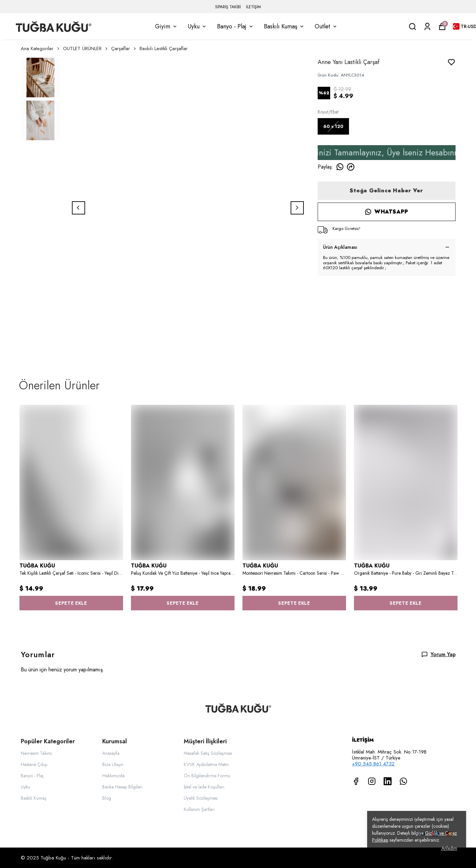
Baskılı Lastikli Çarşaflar (164, 48)
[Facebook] (356, 781)
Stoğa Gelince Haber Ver (386, 191)
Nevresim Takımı (36, 753)
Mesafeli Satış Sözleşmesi (208, 753)
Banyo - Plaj (236, 26)
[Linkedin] (388, 781)
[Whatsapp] (403, 781)
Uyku (197, 26)
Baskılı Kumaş (284, 26)
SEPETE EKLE (71, 603)
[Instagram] (372, 781)
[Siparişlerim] (427, 27)
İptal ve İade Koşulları (204, 787)
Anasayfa (111, 753)
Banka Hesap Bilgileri (122, 787)
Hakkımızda (113, 776)
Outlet (326, 26)
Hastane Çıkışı (34, 764)
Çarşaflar (124, 48)
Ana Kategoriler (41, 48)
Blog (107, 798)
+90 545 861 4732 (373, 764)
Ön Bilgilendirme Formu (207, 776)
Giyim (166, 26)
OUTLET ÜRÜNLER (86, 48)
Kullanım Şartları (199, 809)
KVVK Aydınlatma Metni (206, 764)
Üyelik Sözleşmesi (201, 798)
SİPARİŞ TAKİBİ (228, 7)
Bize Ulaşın (113, 764)
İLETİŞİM (254, 7)
